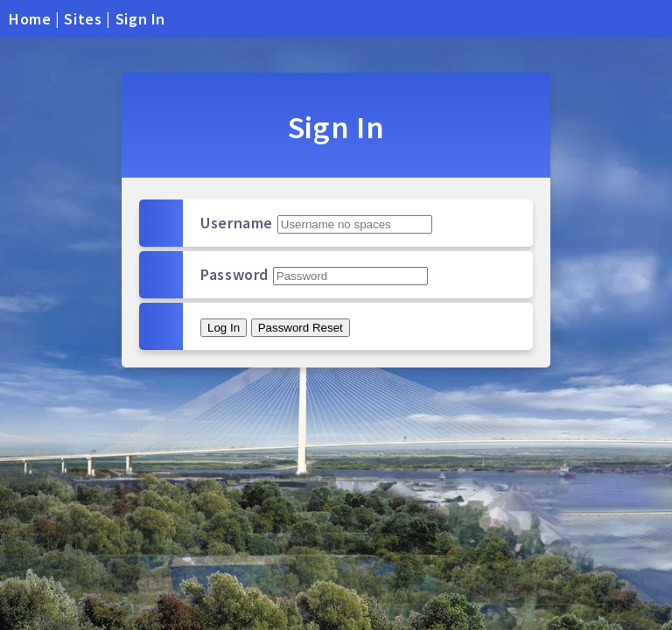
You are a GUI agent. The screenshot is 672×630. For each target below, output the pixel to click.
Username (237, 223)
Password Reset (301, 328)
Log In (224, 328)
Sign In (140, 19)
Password (234, 274)
